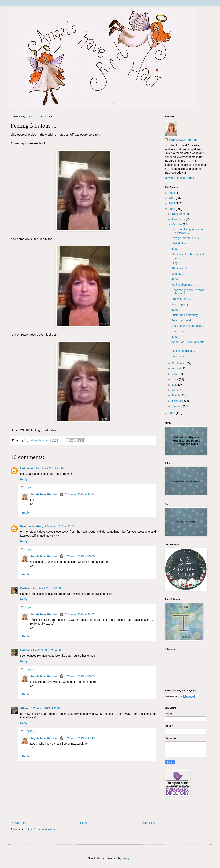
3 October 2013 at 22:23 (59, 526)
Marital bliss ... (180, 243)
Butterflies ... (179, 356)
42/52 (175, 279)
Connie (25, 650)
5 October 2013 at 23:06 (80, 556)
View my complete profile (180, 178)
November (179, 219)
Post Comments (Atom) (42, 829)
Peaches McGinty (32, 526)
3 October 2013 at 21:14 (49, 468)
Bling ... (176, 263)
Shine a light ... (181, 268)
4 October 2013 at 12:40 (46, 708)
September (179, 363)
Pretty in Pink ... (181, 299)
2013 (172, 209)
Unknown (26, 468)
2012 (172, 413)
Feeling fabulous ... (183, 351)
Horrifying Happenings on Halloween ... (187, 231)
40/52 (175, 337)
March (176, 395)
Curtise (25, 588)
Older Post (148, 823)
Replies (29, 487)
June (175, 379)
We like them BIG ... (184, 285)
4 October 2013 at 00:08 (46, 588)
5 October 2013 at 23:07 (80, 614)
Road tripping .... (182, 304)
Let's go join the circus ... (187, 238)
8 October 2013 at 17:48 (80, 738)
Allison (25, 708)
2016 (172, 193)
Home (84, 823)
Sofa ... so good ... (183, 320)
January (177, 406)
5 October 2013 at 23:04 (80, 494)
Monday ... (178, 274)
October (177, 224)
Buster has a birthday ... (186, 315)
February (178, 401)
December (179, 214)
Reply (24, 479)
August (177, 368)
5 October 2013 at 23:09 (80, 676)
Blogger (127, 858)
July (175, 374)
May (175, 385)
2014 (172, 203)
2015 (172, 198)
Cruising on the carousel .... (188, 326)
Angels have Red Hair (44, 494)
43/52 (175, 249)
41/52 (175, 310)
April (175, 390)
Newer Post (19, 823)
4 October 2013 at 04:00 (46, 650)
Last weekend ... (182, 331)
